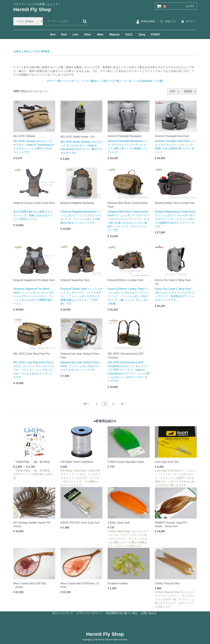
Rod (53, 34)
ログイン (188, 21)
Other (88, 34)
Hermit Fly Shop (32, 9)
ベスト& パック (130, 81)
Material (114, 34)
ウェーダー (70, 81)
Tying (142, 34)
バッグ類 (157, 81)
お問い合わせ (149, 613)
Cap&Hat (146, 81)
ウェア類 (114, 81)
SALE (129, 34)
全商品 (17, 51)
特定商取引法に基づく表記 (122, 613)
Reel (64, 34)
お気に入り (168, 21)
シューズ (84, 81)
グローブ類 (55, 81)
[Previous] (86, 404)
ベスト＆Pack (41, 51)
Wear (100, 34)
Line (75, 34)
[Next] (123, 404)
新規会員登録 (145, 21)
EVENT (155, 34)
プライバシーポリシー (90, 613)
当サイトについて (63, 613)
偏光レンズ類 (99, 81)
